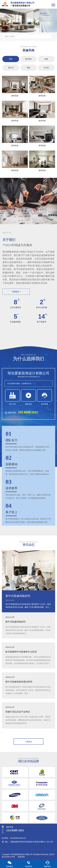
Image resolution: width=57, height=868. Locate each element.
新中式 (11, 68)
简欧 (28, 68)
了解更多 (28, 742)
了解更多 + (16, 292)
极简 (11, 59)
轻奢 (46, 59)
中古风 (46, 68)
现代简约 (28, 59)
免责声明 (21, 857)
